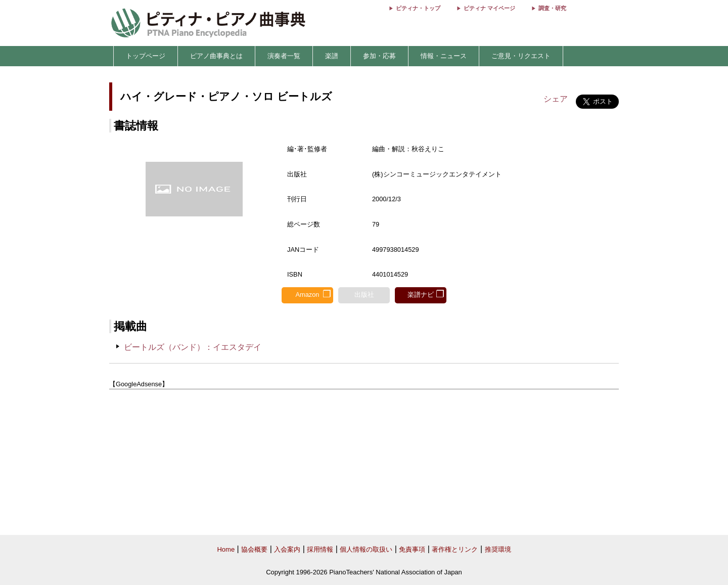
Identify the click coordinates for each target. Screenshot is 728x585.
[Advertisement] (364, 463)
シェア (556, 99)
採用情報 (320, 549)
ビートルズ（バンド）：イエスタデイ (193, 347)
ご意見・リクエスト (521, 56)
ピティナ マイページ (489, 8)
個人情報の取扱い (366, 549)
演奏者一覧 (284, 56)
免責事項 (412, 549)
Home (226, 549)
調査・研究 (552, 8)
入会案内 (287, 549)
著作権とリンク (455, 549)
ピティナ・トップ (418, 8)
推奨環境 (498, 549)
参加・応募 (379, 56)
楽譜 (332, 56)
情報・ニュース (444, 56)
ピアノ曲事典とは (216, 56)
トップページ (146, 56)
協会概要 (254, 549)
